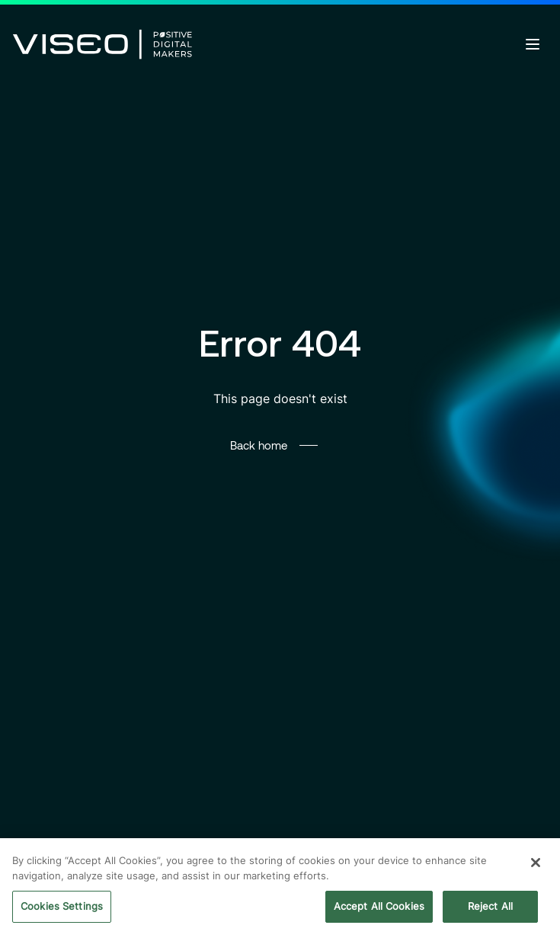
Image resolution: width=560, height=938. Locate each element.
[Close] (536, 864)
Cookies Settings (62, 908)
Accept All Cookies (379, 908)
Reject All (490, 908)
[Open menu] (533, 44)
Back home (259, 445)
